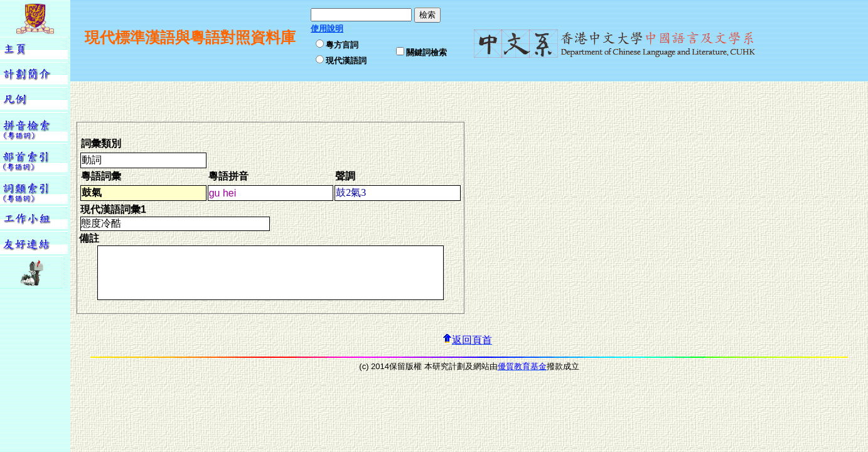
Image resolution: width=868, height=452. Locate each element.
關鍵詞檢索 (426, 52)
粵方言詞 (342, 45)
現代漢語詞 (346, 61)
